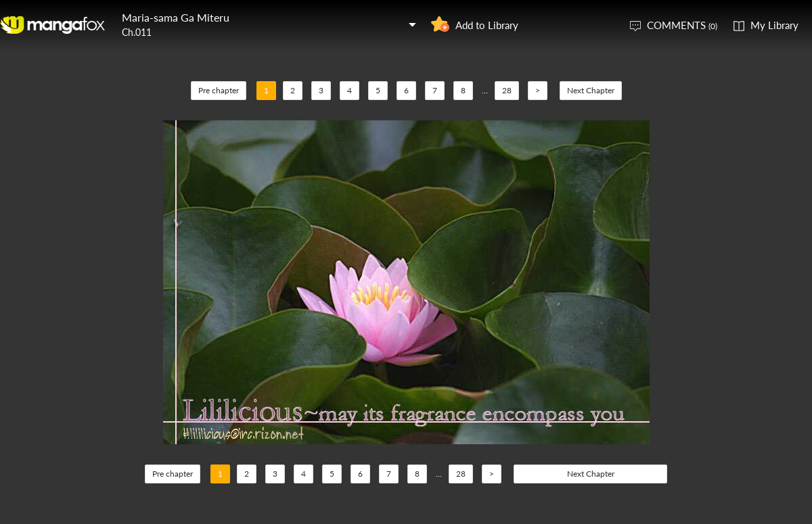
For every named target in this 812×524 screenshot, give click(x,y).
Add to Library (487, 25)
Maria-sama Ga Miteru (176, 17)
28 (507, 90)
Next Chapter (591, 90)
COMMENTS (682, 25)
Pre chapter (219, 90)
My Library (774, 25)
